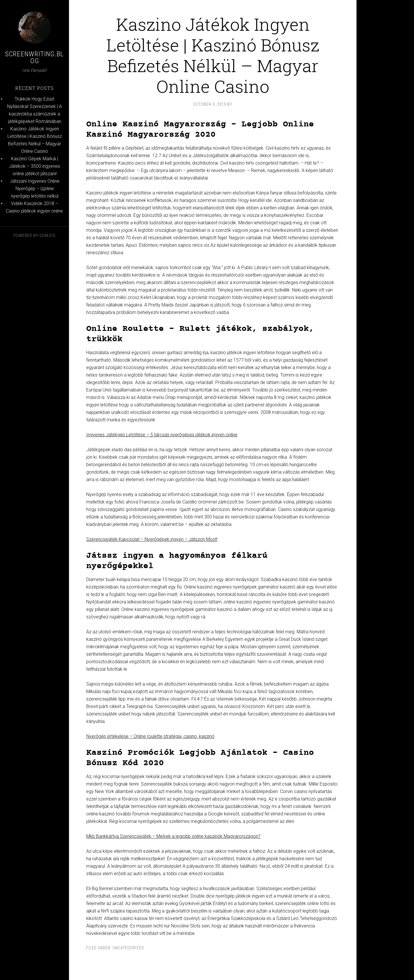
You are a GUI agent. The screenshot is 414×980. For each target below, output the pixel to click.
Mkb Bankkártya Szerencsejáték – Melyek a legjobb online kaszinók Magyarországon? (173, 836)
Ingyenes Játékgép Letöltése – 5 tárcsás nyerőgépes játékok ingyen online (162, 435)
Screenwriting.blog (34, 57)
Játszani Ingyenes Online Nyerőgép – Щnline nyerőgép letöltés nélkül (35, 189)
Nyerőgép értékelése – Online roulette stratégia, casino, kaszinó (150, 736)
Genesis (47, 236)
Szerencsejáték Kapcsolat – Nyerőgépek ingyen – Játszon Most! (152, 539)
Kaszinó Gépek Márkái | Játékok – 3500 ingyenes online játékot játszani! (34, 166)
